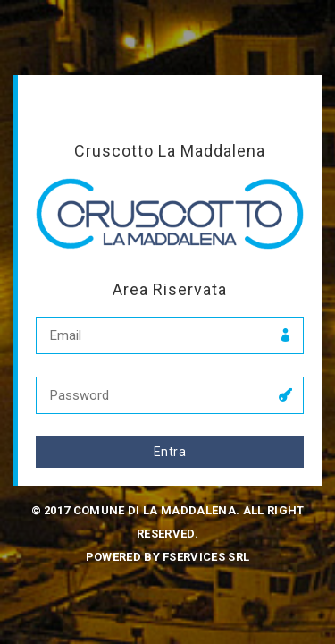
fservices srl (206, 557)
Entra (170, 452)
